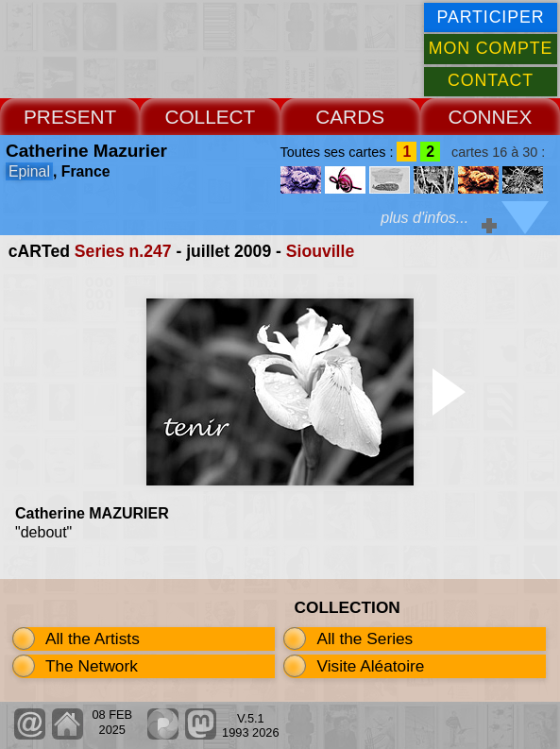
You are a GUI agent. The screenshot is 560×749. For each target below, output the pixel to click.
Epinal (29, 171)
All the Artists (93, 638)
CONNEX (490, 117)
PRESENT (70, 117)
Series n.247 (123, 251)
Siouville (320, 251)
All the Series (365, 638)
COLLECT (210, 117)
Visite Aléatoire (370, 666)
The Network (92, 666)
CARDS (350, 117)
